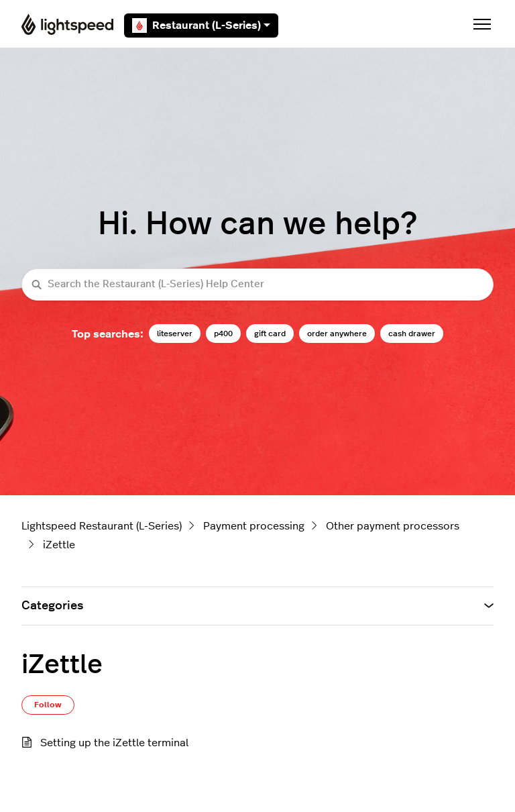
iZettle (59, 545)
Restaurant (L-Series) (201, 26)
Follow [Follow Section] (48, 705)
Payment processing (254, 526)
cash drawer (412, 334)
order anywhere (337, 334)
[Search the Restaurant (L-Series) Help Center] (257, 285)
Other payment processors (393, 526)
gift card (270, 334)
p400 (223, 334)
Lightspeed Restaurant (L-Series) (102, 526)
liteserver (175, 334)
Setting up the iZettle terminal (114, 743)
